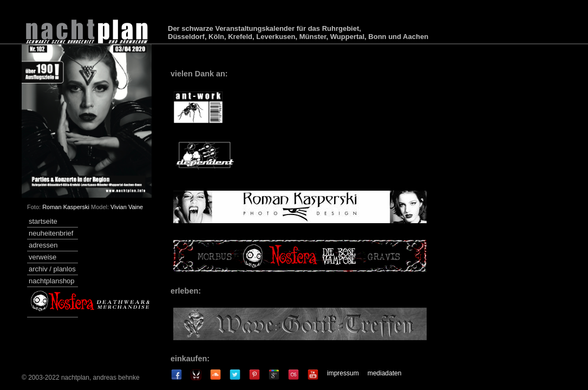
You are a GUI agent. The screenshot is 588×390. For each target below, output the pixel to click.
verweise (43, 257)
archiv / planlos (52, 269)
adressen (43, 245)
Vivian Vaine (127, 207)
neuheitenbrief (51, 233)
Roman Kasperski (66, 207)
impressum (343, 373)
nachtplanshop (52, 281)
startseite (43, 221)
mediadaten (385, 373)
